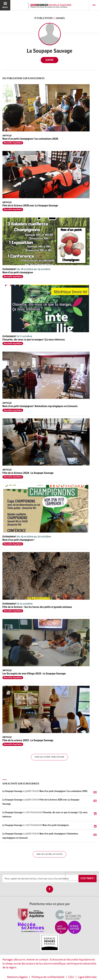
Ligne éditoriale (87, 977)
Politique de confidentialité (48, 977)
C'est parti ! (87, 878)
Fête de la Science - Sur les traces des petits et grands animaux (37, 607)
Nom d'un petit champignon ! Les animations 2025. (31, 139)
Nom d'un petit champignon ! (18, 540)
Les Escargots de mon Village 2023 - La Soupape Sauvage (34, 674)
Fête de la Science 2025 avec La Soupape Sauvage (30, 206)
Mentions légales (17, 977)
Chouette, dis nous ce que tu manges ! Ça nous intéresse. (34, 340)
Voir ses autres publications (49, 757)
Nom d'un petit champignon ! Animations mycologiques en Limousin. (40, 406)
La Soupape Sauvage (13, 791)
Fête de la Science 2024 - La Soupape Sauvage (28, 473)
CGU (71, 977)
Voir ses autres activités (50, 854)
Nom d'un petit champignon (18, 273)
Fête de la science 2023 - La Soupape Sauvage (28, 740)
